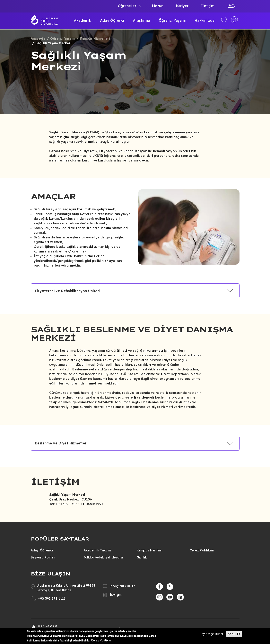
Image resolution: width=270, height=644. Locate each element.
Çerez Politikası (202, 550)
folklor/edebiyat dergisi (103, 557)
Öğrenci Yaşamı (172, 20)
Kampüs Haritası (150, 550)
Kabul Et (234, 634)
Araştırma (141, 20)
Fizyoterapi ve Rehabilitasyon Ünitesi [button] (68, 291)
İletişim (208, 6)
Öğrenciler (127, 6)
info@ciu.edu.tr (122, 586)
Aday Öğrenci (112, 20)
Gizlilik (142, 557)
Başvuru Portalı (43, 557)
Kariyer (182, 6)
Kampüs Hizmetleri (95, 38)
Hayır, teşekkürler (211, 634)
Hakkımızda (205, 20)
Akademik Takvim (97, 550)
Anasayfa (38, 38)
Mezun (158, 6)
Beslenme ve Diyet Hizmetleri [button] (61, 443)
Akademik (83, 20)
